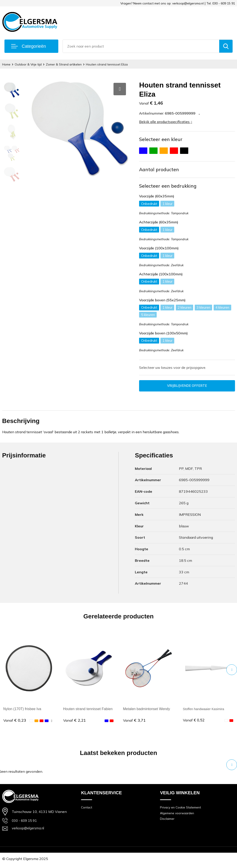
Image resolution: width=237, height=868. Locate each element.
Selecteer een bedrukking (169, 187)
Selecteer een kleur (161, 139)
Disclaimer (168, 822)
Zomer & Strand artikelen (69, 64)
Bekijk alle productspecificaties (166, 122)
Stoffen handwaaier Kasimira (206, 711)
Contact (87, 810)
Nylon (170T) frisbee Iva (22, 711)
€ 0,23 (15, 722)
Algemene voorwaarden (179, 816)
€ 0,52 (194, 722)
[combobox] (141, 46)
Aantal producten (160, 170)
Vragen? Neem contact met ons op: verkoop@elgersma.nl (162, 3)
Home (7, 64)
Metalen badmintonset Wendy (147, 711)
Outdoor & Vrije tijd (31, 64)
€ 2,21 (75, 722)
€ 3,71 (134, 722)
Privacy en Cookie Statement (182, 810)
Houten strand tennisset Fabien (88, 711)
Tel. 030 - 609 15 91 (221, 3)
